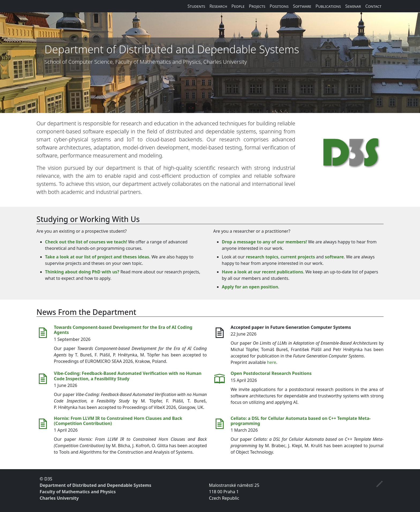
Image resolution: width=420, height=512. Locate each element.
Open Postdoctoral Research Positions (271, 373)
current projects (298, 257)
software (334, 257)
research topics (262, 257)
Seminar (353, 6)
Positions (279, 6)
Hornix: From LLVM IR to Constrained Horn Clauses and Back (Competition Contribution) (118, 421)
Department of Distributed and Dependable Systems (95, 485)
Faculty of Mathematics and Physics (78, 492)
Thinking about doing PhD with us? (82, 272)
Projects (257, 6)
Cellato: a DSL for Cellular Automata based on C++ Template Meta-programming (301, 421)
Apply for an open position (250, 287)
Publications (328, 6)
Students (196, 6)
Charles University (59, 498)
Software (302, 6)
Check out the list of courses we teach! (86, 242)
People (238, 6)
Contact (373, 6)
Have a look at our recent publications (262, 272)
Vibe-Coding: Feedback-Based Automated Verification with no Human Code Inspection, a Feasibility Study (128, 376)
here (272, 362)
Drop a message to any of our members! (264, 242)
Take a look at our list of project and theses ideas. (98, 257)
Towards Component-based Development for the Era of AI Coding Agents (123, 330)
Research (218, 6)
